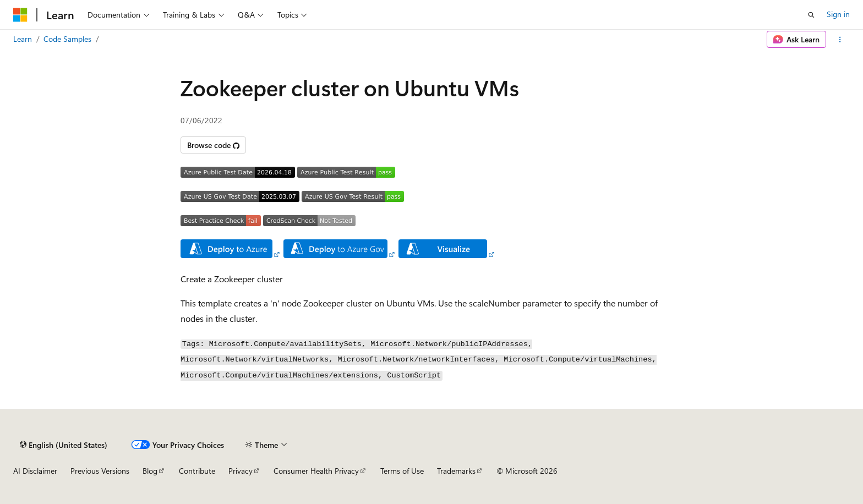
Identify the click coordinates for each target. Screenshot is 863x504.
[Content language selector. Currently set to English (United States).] (64, 445)
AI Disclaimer (35, 471)
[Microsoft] (20, 15)
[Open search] (811, 15)
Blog (150, 471)
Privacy (241, 471)
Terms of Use (402, 471)
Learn (23, 39)
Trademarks (456, 471)
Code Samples (67, 39)
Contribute (197, 471)
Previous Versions (100, 471)
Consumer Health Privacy (316, 471)
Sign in (838, 14)
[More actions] (840, 40)
